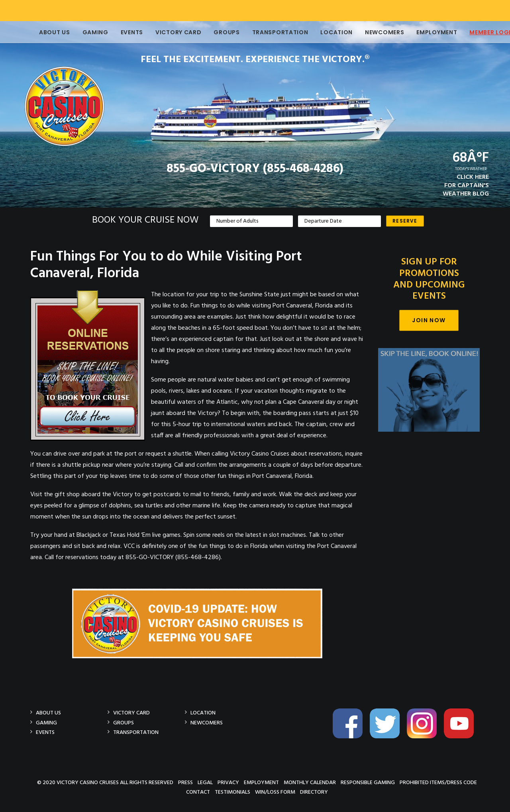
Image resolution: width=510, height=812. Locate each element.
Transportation (269, 32)
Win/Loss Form (275, 792)
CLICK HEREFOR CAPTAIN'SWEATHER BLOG (466, 186)
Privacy (228, 782)
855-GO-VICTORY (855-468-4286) (255, 169)
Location (325, 32)
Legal (205, 782)
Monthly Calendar (310, 782)
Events (121, 32)
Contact (198, 792)
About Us (43, 32)
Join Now (429, 320)
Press (185, 782)
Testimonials (232, 792)
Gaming (84, 32)
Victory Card (167, 32)
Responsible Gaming (368, 782)
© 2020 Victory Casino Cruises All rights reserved (105, 782)
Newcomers (373, 32)
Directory (314, 792)
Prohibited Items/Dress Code (438, 782)
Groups (215, 32)
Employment (426, 32)
